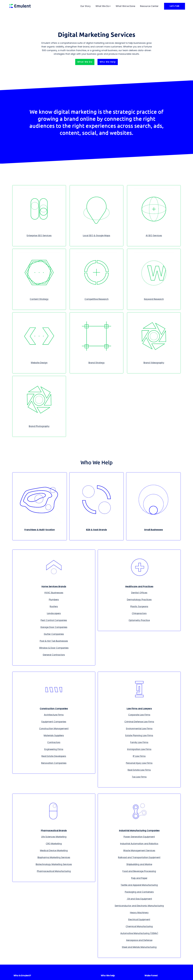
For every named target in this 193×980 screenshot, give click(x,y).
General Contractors (54, 655)
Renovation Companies (54, 763)
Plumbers (54, 600)
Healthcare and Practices (139, 587)
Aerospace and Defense (139, 940)
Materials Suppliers (54, 735)
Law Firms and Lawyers (139, 709)
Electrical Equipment (139, 920)
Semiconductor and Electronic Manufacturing (139, 906)
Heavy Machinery (139, 913)
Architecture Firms (54, 715)
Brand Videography (154, 363)
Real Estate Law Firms (139, 770)
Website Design (39, 363)
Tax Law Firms (139, 777)
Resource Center (149, 6)
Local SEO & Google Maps (96, 236)
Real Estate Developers (54, 756)
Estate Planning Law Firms (139, 735)
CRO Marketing (54, 844)
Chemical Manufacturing (139, 926)
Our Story (85, 6)
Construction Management (54, 729)
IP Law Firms (139, 756)
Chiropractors (139, 613)
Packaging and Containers (139, 892)
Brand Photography (39, 426)
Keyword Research (154, 299)
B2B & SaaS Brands (96, 530)
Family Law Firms (139, 742)
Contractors (54, 742)
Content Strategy (39, 299)
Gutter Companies (54, 634)
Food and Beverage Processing (139, 871)
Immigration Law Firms (139, 749)
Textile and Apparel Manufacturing (139, 885)
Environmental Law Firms (139, 729)
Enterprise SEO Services (39, 236)
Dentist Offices (139, 593)
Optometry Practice (139, 620)
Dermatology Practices (139, 600)
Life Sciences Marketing (54, 837)
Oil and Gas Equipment (139, 899)
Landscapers (54, 613)
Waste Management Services (139, 851)
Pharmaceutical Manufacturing (54, 871)
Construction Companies (54, 709)
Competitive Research (97, 299)
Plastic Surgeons (139, 606)
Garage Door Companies (54, 627)
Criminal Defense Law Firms (139, 722)
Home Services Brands (54, 587)
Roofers (54, 606)
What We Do (102, 6)
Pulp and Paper (139, 878)
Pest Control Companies (54, 620)
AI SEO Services (154, 236)
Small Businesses (153, 530)
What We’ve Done (125, 6)
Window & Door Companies (54, 648)
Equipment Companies (54, 722)
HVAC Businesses (54, 593)
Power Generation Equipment (139, 837)
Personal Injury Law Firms (139, 763)
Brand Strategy (97, 363)
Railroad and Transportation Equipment (139, 857)
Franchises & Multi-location (40, 530)
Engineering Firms (54, 749)
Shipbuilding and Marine (139, 864)
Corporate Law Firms (139, 715)
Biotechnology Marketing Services (54, 864)
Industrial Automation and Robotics (139, 844)
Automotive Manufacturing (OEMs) (139, 933)
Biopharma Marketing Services (54, 857)
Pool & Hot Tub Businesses (54, 641)
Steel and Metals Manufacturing (139, 947)
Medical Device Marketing (54, 851)
